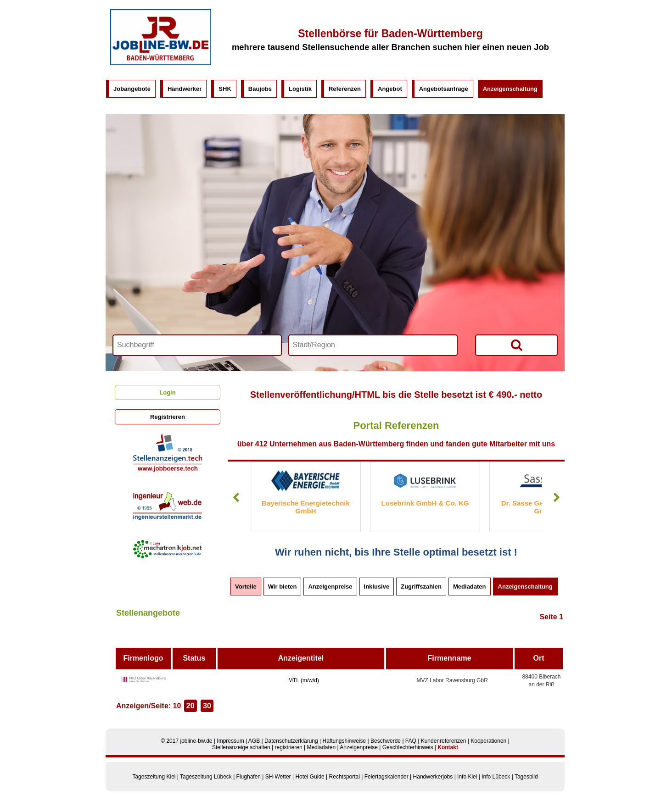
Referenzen (345, 89)
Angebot (390, 89)
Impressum (230, 741)
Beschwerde (386, 741)
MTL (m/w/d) (304, 680)
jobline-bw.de (196, 741)
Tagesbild (526, 777)
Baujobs (260, 89)
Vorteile (246, 587)
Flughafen (249, 777)
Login (167, 392)
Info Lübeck (496, 777)
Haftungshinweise (344, 741)
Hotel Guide (310, 777)
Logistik (300, 89)
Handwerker (185, 89)
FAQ (411, 741)
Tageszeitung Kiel (154, 777)
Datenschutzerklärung (291, 741)
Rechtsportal (345, 777)
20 (190, 706)
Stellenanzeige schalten (241, 747)
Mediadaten (470, 587)
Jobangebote (132, 89)
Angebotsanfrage (444, 89)
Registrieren (168, 417)
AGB (254, 741)
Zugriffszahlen (421, 587)
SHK (225, 89)
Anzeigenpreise (330, 587)
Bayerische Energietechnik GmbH (306, 507)
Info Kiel (467, 777)
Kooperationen (488, 741)
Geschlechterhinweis (408, 747)
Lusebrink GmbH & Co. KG (425, 503)
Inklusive (377, 587)
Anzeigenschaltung (510, 89)
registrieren (289, 747)
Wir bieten (283, 587)
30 (207, 706)
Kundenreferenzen (444, 741)
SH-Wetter (278, 777)
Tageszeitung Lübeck (206, 777)
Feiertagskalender (387, 777)
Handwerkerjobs (433, 777)
